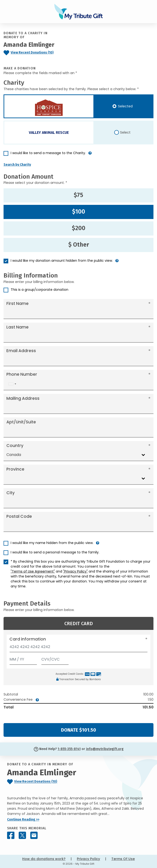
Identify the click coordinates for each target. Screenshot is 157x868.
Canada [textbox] (14, 455)
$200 (79, 228)
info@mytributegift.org (105, 749)
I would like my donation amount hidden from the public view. (62, 261)
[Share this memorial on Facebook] (11, 835)
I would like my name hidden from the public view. (52, 543)
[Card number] (78, 648)
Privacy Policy (88, 859)
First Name (17, 303)
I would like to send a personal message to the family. (55, 552)
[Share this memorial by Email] (34, 835)
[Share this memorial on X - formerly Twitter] (22, 835)
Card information (28, 639)
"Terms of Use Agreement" (33, 571)
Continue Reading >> (23, 820)
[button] (90, 155)
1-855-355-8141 (69, 749)
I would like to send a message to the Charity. (48, 153)
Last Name (17, 327)
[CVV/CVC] (55, 658)
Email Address (21, 351)
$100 (79, 212)
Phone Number (22, 374)
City (11, 493)
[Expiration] (23, 658)
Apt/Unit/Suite (21, 422)
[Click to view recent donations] (33, 53)
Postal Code (19, 516)
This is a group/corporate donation (39, 290)
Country (15, 446)
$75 (78, 195)
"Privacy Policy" (75, 571)
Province (15, 469)
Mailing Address (23, 398)
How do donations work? (44, 859)
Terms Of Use (123, 859)
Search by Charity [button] (17, 165)
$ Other (79, 245)
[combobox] (12, 384)
